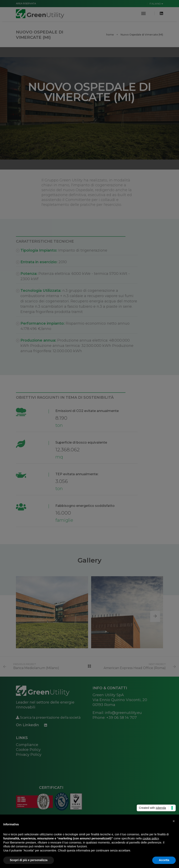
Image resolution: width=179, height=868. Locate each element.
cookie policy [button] (151, 838)
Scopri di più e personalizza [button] (29, 860)
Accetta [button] (164, 860)
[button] (174, 821)
